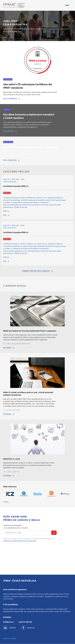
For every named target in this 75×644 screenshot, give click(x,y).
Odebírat (54, 533)
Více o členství (10, 131)
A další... (6, 502)
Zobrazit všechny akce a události (37, 271)
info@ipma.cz (8, 622)
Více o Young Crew (11, 160)
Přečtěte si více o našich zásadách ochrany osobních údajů (20, 541)
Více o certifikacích (11, 98)
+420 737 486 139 (25, 622)
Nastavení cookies (10, 638)
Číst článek (9, 348)
